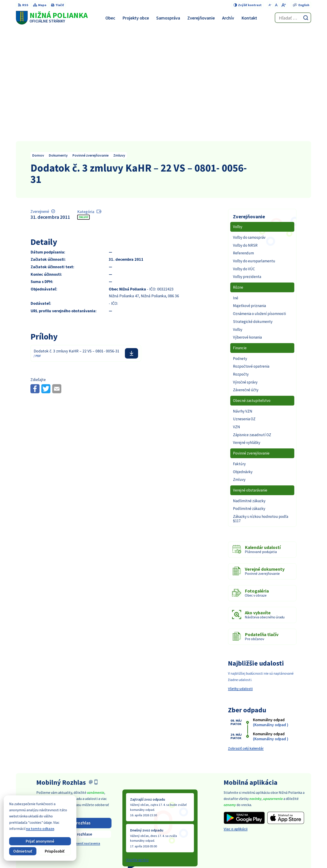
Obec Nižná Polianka (240, 856)
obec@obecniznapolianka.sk (288, 831)
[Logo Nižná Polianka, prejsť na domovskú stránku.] (52, 18)
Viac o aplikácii (236, 716)
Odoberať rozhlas (74, 710)
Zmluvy (83, 104)
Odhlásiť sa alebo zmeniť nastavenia (74, 730)
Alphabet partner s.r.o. (177, 856)
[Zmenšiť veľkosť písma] (270, 5)
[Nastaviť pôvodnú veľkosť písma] (276, 5)
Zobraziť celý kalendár (246, 635)
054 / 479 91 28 (276, 825)
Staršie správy (137, 747)
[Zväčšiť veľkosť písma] (284, 5)
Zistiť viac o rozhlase (74, 721)
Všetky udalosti (240, 575)
